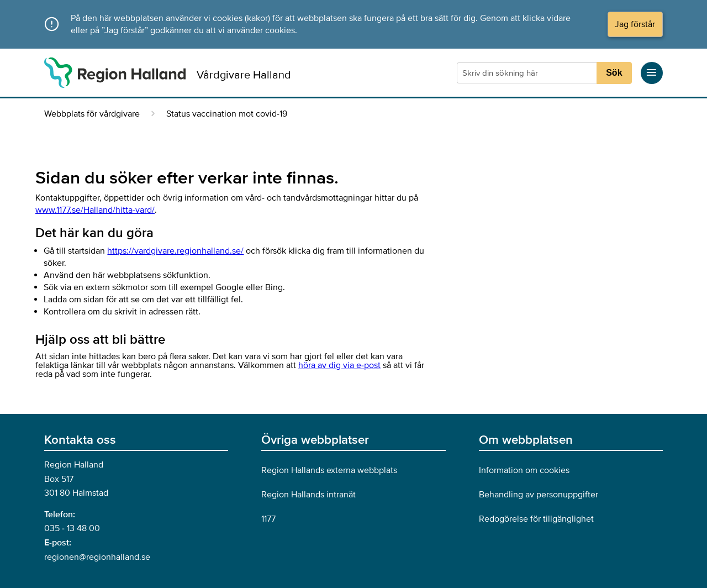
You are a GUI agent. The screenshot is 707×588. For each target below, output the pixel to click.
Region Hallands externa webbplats (329, 470)
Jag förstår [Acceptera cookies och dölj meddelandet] (635, 24)
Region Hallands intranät (308, 495)
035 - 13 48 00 (72, 528)
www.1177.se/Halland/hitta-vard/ (95, 210)
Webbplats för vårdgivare (92, 114)
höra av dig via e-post (339, 365)
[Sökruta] (528, 73)
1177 (268, 519)
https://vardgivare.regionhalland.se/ (175, 251)
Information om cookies (524, 470)
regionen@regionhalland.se (97, 557)
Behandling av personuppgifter (539, 495)
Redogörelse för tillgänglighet (536, 519)
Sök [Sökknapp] (614, 73)
